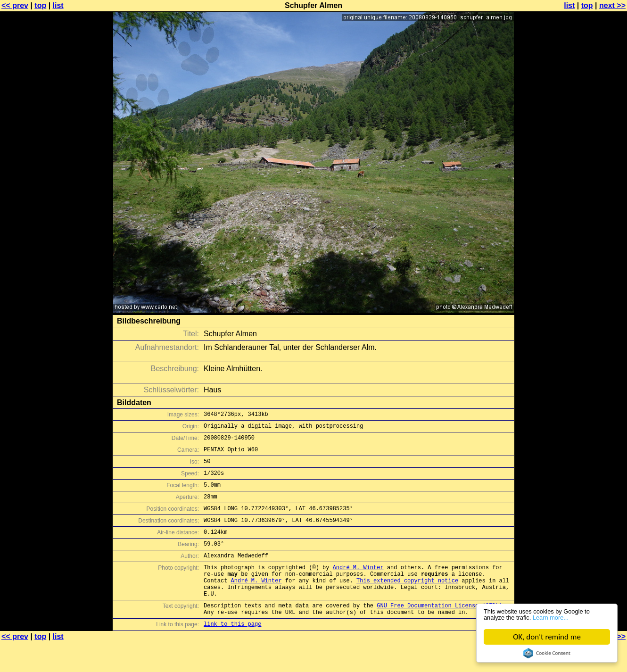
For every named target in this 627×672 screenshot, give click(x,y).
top (40, 5)
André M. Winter (358, 587)
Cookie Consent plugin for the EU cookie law (547, 653)
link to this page (232, 653)
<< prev (15, 5)
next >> (612, 5)
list (58, 5)
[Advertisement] (589, 233)
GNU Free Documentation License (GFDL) (439, 632)
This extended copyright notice (407, 603)
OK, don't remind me (547, 637)
